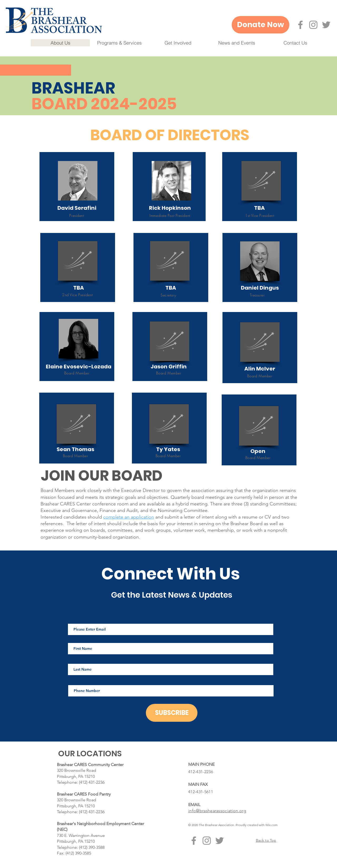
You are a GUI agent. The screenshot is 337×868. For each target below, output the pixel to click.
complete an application (129, 517)
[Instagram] (313, 25)
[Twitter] (326, 25)
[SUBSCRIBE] (172, 713)
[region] (77, 187)
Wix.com (271, 825)
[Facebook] (300, 25)
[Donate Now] (261, 25)
